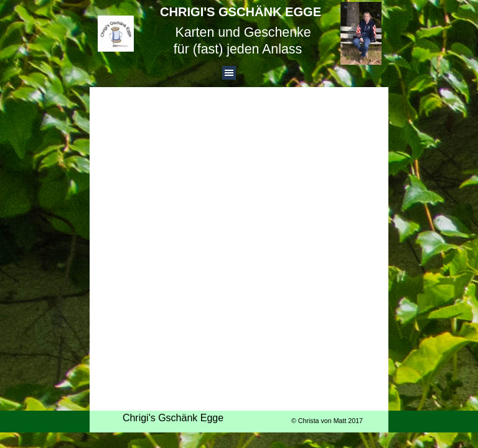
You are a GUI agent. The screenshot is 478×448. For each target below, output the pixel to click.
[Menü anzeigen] (229, 73)
